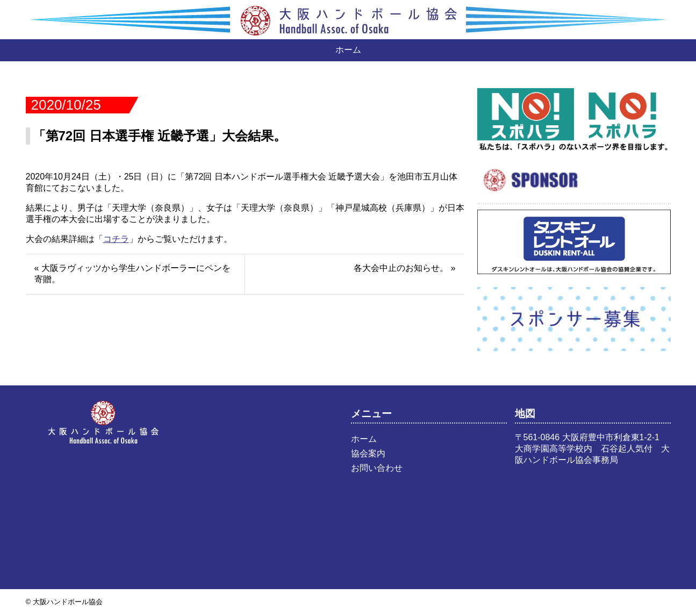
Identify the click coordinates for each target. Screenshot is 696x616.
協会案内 (368, 453)
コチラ (116, 239)
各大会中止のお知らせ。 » (404, 268)
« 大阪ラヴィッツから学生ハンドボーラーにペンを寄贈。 (132, 274)
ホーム (348, 50)
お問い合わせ (377, 468)
